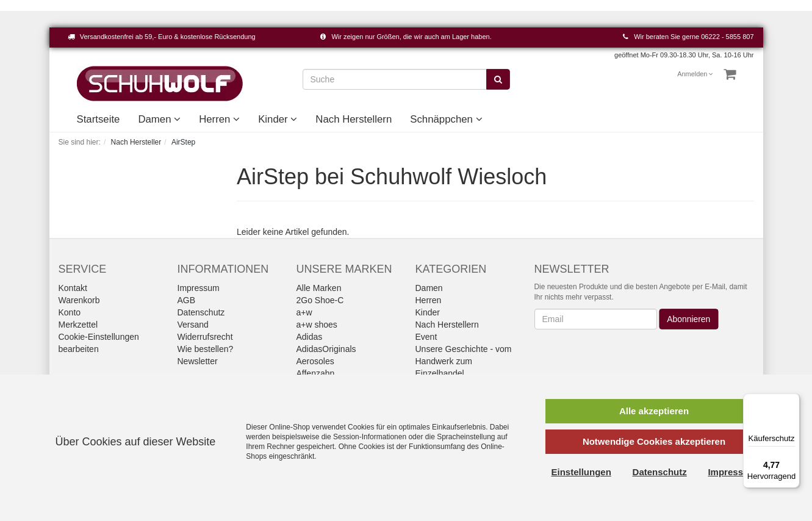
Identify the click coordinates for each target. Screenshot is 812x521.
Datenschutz (201, 312)
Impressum (199, 288)
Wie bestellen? (206, 349)
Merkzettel (78, 325)
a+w (304, 312)
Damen (159, 119)
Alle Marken (319, 288)
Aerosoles (315, 361)
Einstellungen (581, 472)
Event (426, 337)
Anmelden (695, 74)
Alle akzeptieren (654, 411)
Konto (70, 312)
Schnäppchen (446, 119)
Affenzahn (316, 373)
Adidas (310, 337)
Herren (219, 119)
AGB (187, 300)
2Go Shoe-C (320, 300)
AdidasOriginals (326, 349)
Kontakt (73, 288)
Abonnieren (689, 319)
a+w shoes (317, 325)
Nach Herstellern (354, 119)
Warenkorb (79, 300)
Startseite (99, 119)
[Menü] (792, 401)
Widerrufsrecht (205, 337)
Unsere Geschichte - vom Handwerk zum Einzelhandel (464, 361)
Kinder (278, 119)
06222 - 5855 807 (727, 37)
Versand (193, 325)
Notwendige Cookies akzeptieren (654, 441)
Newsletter (198, 361)
